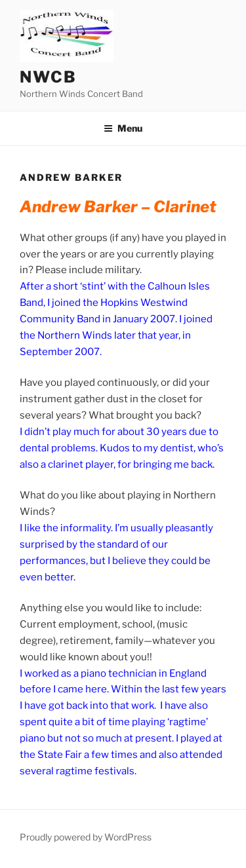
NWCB (48, 77)
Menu (123, 128)
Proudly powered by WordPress (86, 837)
